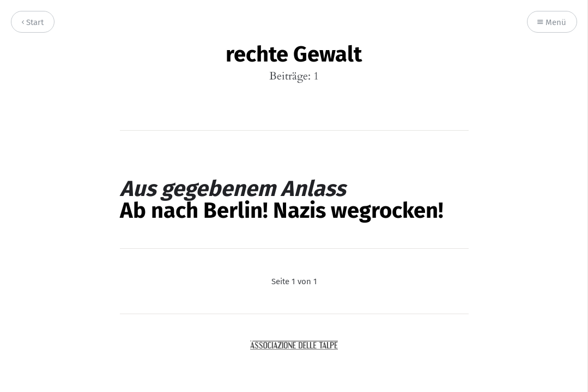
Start (33, 23)
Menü (552, 23)
